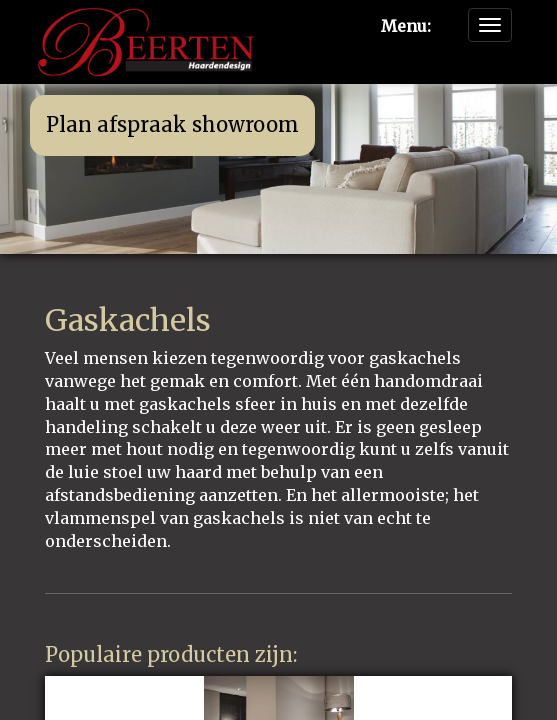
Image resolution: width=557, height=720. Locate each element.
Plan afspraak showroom (172, 124)
